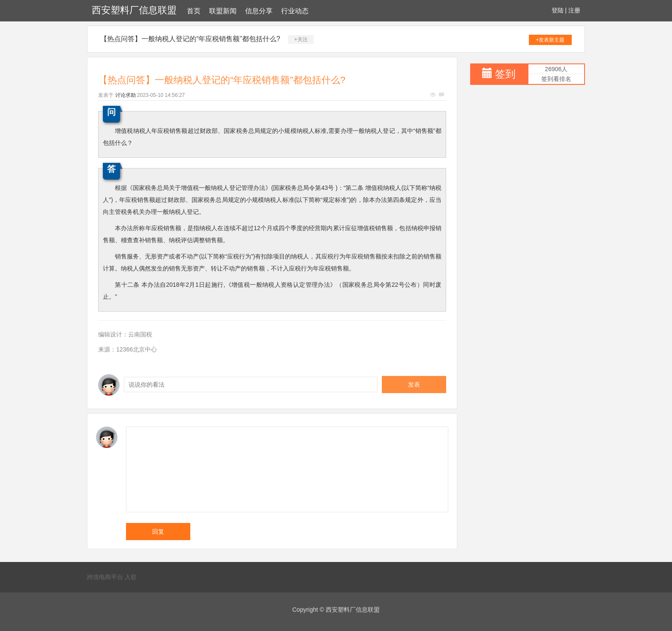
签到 (505, 74)
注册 (574, 10)
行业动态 (295, 11)
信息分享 (259, 11)
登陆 (558, 10)
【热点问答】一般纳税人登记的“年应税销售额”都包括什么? (190, 39)
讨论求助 (126, 95)
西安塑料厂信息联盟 (134, 10)
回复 (158, 532)
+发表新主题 (550, 40)
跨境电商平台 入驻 (112, 577)
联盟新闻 (223, 11)
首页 (194, 11)
